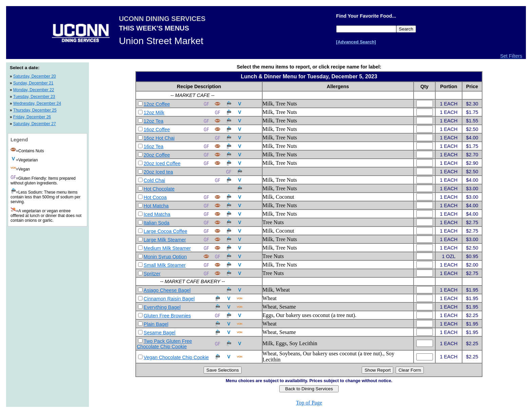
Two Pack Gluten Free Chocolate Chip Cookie (164, 344)
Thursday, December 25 (35, 110)
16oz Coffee (157, 130)
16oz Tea (153, 146)
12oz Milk (154, 113)
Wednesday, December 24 (37, 103)
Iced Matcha (157, 214)
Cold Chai (154, 180)
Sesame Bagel (159, 333)
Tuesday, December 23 (34, 97)
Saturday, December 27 (35, 124)
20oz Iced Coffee (162, 163)
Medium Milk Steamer (167, 248)
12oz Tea (153, 121)
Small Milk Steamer (165, 265)
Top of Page (309, 403)
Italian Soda (156, 223)
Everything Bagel (162, 307)
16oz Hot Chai (159, 138)
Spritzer (152, 274)
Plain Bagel (156, 324)
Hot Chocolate (159, 189)
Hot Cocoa (155, 197)
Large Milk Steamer (165, 240)
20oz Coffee (157, 155)
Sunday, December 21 (33, 83)
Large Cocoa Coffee (165, 231)
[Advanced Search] (356, 42)
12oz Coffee (157, 104)
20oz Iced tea (158, 172)
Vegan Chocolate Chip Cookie (176, 357)
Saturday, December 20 (35, 76)
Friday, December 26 (32, 117)
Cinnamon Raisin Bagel (169, 299)
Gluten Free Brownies (167, 316)
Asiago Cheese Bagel (167, 290)
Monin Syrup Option (165, 257)
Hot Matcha (156, 206)
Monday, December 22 (34, 90)
